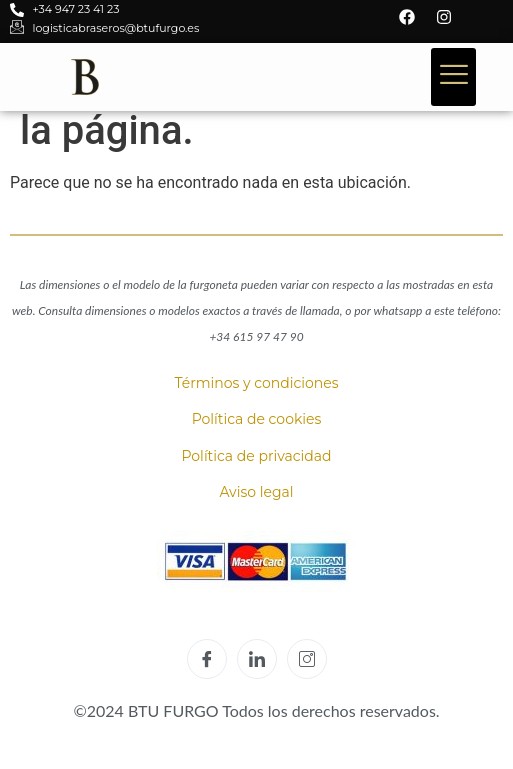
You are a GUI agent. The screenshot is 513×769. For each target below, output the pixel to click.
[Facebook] (207, 659)
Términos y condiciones (256, 383)
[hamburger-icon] (453, 77)
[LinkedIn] (257, 659)
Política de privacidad (256, 456)
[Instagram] (307, 659)
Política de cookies (257, 419)
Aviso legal (256, 492)
